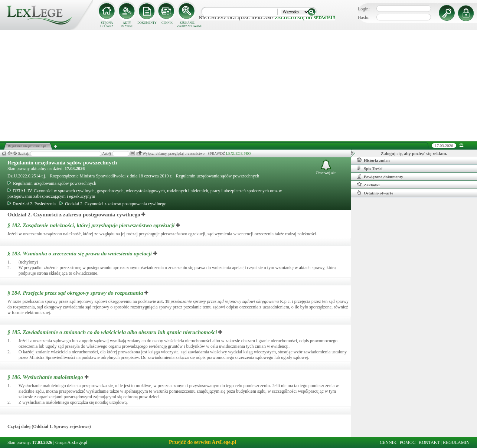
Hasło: (364, 17)
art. (163, 301)
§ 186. (45, 377)
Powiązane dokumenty (380, 176)
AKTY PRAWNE (127, 24)
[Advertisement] (239, 85)
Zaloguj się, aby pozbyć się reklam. (414, 154)
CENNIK (167, 23)
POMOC (408, 442)
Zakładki (368, 184)
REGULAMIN (456, 442)
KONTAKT (429, 442)
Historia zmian (373, 160)
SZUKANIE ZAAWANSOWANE (187, 24)
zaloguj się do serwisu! (305, 18)
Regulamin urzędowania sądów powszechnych (62, 163)
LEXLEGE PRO (238, 153)
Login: (364, 9)
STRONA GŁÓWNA (107, 24)
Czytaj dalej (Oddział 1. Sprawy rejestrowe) (49, 426)
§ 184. (75, 293)
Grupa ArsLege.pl (71, 442)
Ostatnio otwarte (375, 193)
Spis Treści (370, 168)
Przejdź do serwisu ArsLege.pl (202, 442)
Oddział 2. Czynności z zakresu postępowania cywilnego (113, 204)
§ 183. (80, 254)
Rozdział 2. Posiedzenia (32, 204)
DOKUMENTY (147, 23)
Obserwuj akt (326, 167)
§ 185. (112, 332)
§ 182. (91, 225)
